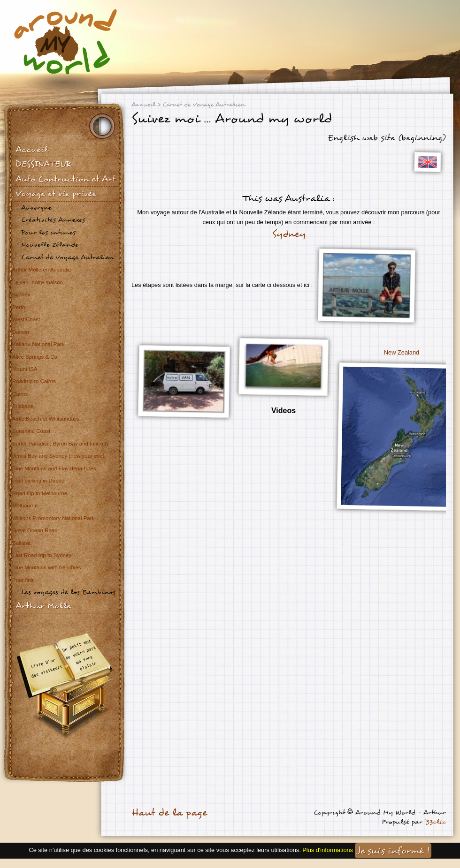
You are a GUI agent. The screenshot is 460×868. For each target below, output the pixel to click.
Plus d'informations (328, 850)
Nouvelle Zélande (50, 245)
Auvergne (36, 208)
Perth (19, 307)
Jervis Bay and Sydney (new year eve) (58, 456)
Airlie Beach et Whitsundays (46, 419)
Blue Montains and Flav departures (54, 468)
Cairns (20, 394)
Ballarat (21, 543)
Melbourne (25, 506)
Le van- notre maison (38, 282)
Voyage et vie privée (56, 193)
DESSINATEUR (43, 164)
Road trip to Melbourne (40, 493)
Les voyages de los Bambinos (68, 592)
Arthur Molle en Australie (42, 270)
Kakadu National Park (38, 344)
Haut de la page (169, 813)
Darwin (21, 332)
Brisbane (23, 406)
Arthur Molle (43, 606)
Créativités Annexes (53, 220)
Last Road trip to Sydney (42, 555)
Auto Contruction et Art (65, 179)
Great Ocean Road (35, 530)
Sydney (21, 294)
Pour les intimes (48, 232)
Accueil (32, 149)
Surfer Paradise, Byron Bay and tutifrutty (61, 444)
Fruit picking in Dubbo (38, 481)
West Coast (26, 319)
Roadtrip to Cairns (34, 381)
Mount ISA (25, 369)
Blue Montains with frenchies (47, 567)
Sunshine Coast (31, 431)
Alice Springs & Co (35, 357)
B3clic (435, 822)
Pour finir (23, 580)
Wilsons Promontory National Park (53, 518)
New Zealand (402, 352)
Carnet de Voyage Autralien (67, 257)
